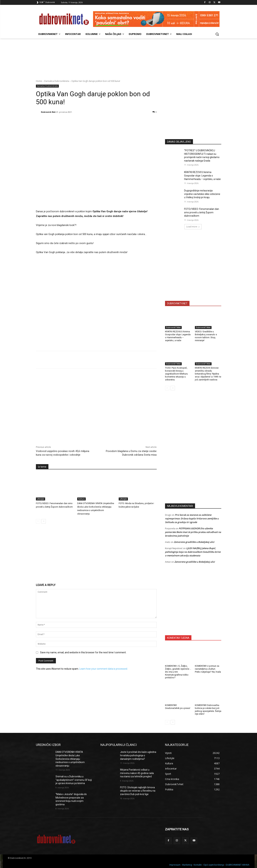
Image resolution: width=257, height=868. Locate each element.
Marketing (187, 865)
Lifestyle (41, 499)
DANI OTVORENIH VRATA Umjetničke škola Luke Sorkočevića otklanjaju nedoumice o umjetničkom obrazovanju (70, 759)
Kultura (81, 499)
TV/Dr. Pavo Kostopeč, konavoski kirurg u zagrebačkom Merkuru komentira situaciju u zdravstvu (176, 374)
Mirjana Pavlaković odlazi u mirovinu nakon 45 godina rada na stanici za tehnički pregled (137, 773)
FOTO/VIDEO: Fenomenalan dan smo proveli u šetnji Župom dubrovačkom (202, 212)
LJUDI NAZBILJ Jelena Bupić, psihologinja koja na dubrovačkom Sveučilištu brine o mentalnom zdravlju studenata (193, 552)
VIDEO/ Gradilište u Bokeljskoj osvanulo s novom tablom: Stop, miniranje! (206, 336)
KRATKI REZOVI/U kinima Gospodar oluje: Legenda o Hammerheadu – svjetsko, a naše (202, 176)
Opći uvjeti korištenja (214, 865)
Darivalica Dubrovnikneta (57, 81)
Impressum (175, 865)
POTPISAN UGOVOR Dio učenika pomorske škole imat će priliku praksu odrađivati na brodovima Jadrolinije (193, 532)
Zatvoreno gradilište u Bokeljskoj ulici (194, 542)
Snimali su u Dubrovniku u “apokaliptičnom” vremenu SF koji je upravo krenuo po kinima (74, 780)
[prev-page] (38, 521)
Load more (193, 227)
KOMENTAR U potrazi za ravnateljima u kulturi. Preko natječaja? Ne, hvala (208, 669)
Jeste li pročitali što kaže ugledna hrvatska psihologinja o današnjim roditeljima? (138, 755)
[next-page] (44, 521)
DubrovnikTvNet (173, 327)
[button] (217, 34)
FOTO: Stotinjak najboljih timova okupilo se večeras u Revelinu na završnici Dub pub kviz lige (138, 791)
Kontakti (198, 865)
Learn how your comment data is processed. (104, 669)
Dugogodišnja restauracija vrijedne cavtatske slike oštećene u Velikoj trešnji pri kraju (202, 194)
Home (39, 81)
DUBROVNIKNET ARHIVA (238, 865)
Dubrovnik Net (48, 112)
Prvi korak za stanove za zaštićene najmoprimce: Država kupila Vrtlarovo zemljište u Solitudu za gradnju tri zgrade (192, 519)
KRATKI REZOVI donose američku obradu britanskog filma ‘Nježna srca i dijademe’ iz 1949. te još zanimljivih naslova (208, 374)
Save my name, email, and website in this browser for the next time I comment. (83, 652)
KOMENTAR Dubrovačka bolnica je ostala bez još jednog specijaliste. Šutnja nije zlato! (208, 710)
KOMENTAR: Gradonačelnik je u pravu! (178, 707)
